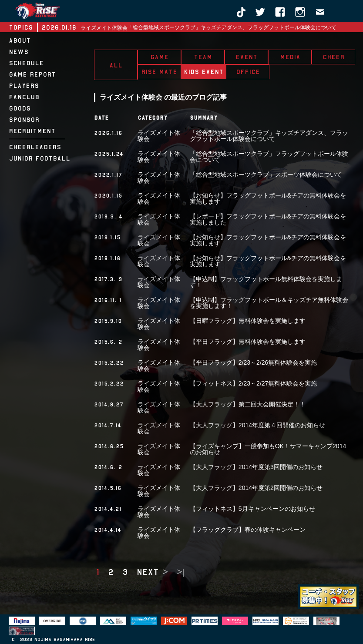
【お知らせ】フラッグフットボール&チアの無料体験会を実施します (268, 198)
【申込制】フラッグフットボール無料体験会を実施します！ (266, 282)
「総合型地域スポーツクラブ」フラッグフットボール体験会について (269, 157)
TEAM (203, 57)
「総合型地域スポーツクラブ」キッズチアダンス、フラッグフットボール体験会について (232, 27)
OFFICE (248, 72)
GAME (159, 57)
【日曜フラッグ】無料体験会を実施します (248, 321)
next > (152, 572)
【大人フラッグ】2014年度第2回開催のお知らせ (256, 488)
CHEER (333, 57)
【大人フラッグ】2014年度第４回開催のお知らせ (257, 425)
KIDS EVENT (203, 72)
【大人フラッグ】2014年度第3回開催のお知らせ (256, 467)
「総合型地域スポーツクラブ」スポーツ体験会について (266, 174)
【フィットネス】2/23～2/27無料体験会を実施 (254, 383)
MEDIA (290, 57)
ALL (116, 65)
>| (180, 572)
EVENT (246, 57)
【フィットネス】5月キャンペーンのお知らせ (252, 509)
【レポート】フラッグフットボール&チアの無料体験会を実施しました (268, 219)
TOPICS (21, 27)
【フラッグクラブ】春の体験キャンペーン (248, 530)
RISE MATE (159, 72)
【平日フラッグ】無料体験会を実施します (248, 342)
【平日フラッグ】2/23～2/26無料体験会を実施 (254, 362)
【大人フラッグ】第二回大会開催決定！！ (248, 404)
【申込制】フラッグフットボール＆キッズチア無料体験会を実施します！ (269, 303)
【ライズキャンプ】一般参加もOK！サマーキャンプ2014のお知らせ (268, 449)
